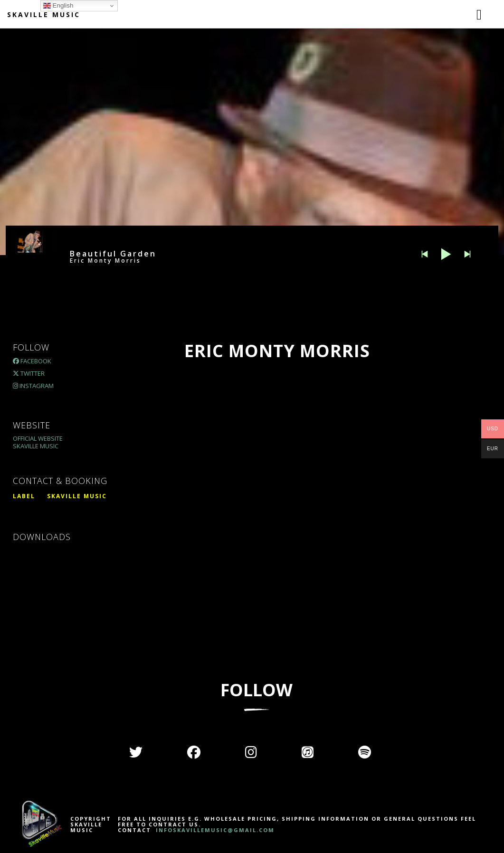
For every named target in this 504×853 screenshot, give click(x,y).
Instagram (33, 386)
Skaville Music (44, 14)
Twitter (29, 373)
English (58, 6)
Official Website (38, 438)
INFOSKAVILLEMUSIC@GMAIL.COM (214, 830)
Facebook (32, 361)
